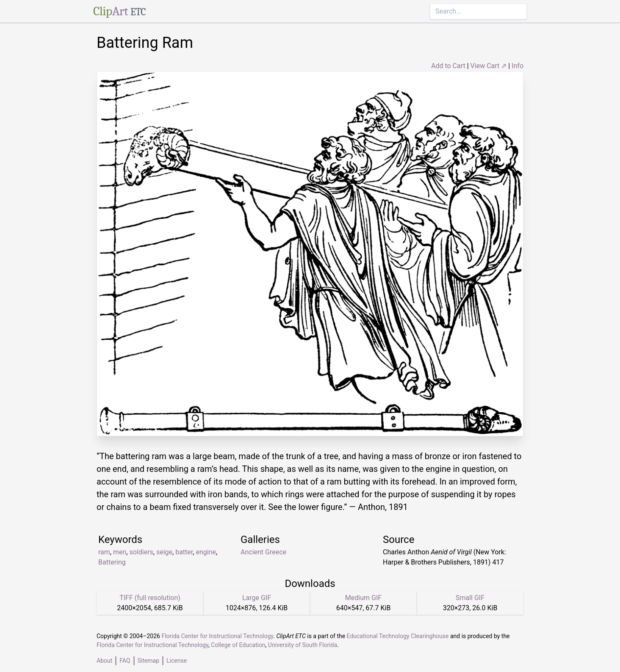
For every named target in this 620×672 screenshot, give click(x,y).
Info (518, 66)
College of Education (238, 645)
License (177, 661)
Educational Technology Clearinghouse (398, 636)
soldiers (141, 552)
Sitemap (148, 661)
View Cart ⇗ (489, 66)
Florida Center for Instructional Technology (217, 636)
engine (206, 552)
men (120, 552)
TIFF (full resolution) (150, 598)
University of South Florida (303, 645)
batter (184, 552)
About (104, 661)
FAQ (125, 661)
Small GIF (470, 598)
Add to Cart (448, 66)
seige (164, 552)
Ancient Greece (263, 552)
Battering (112, 562)
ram (104, 552)
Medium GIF (363, 598)
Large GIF (257, 598)
